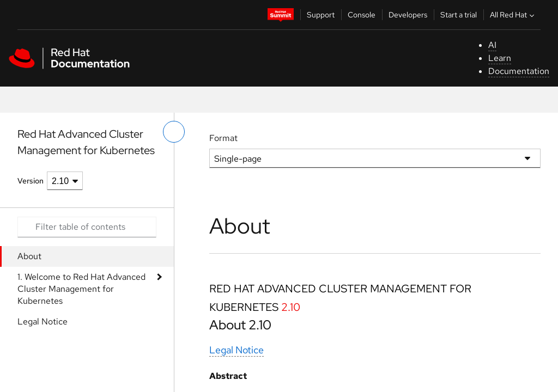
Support (321, 15)
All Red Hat (513, 15)
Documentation (519, 71)
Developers (408, 15)
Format (223, 138)
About (29, 256)
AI (492, 45)
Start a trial (459, 15)
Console (362, 15)
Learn (500, 58)
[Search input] (87, 227)
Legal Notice (43, 321)
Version (31, 181)
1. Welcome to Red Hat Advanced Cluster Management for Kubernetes (81, 289)
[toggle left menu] (174, 132)
